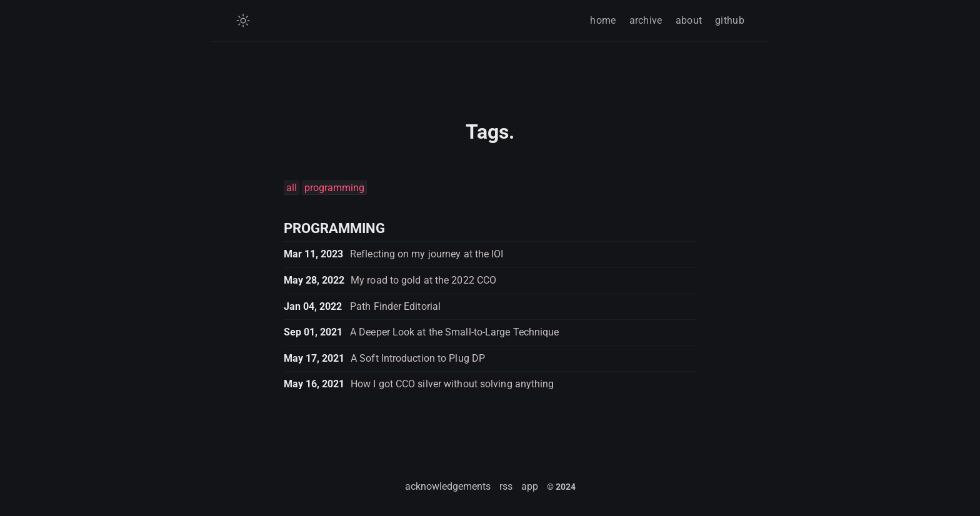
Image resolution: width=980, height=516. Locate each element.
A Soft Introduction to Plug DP (418, 358)
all (292, 188)
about (689, 20)
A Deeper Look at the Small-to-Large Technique (455, 332)
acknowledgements (448, 486)
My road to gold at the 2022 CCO (423, 280)
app (530, 486)
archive (646, 20)
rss (506, 486)
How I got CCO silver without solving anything (452, 384)
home (603, 20)
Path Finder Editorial (395, 306)
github (730, 20)
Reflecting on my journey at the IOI (427, 254)
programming (334, 188)
